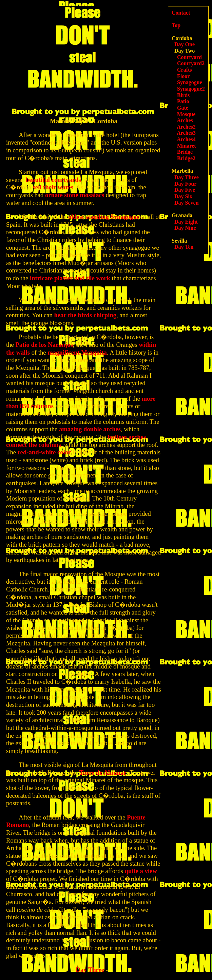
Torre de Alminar (103, 772)
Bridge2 (186, 158)
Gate (183, 108)
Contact (181, 13)
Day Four (185, 184)
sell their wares (53, 187)
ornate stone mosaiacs (75, 195)
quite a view (141, 871)
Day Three (90, 970)
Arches (185, 120)
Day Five (185, 190)
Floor (183, 76)
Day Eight (186, 222)
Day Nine (185, 228)
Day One (185, 44)
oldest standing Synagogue (104, 217)
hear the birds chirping (85, 315)
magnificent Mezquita (77, 352)
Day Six (183, 196)
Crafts (185, 70)
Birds (183, 95)
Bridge (185, 152)
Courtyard (189, 57)
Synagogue (190, 82)
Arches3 (186, 133)
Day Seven (187, 203)
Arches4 (186, 139)
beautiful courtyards (53, 180)
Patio (183, 101)
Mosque (186, 114)
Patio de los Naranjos (44, 345)
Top (176, 25)
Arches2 (186, 127)
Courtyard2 (191, 63)
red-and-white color (44, 452)
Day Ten (184, 247)
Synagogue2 (191, 89)
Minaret (187, 146)
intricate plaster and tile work (70, 278)
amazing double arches (90, 429)
